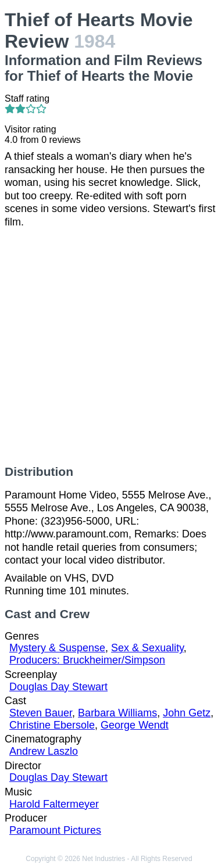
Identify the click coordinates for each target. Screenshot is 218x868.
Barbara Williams (117, 713)
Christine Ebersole (52, 725)
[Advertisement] (109, 347)
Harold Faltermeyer (54, 804)
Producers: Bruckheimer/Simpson (87, 660)
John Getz (187, 713)
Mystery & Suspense (57, 648)
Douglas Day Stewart (58, 687)
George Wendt (135, 725)
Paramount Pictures (55, 830)
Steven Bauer (41, 713)
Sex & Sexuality (147, 648)
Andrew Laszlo (44, 751)
